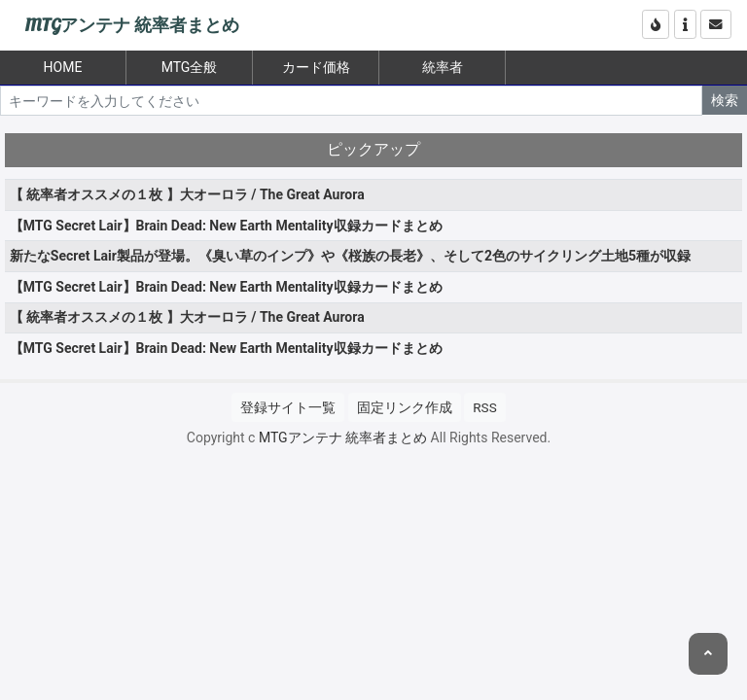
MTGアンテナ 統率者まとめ (132, 26)
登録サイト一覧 (288, 407)
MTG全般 (190, 67)
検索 (725, 100)
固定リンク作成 (405, 407)
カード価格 (316, 67)
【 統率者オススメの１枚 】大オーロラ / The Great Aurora (187, 194)
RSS (484, 407)
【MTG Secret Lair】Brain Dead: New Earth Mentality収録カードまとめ (226, 226)
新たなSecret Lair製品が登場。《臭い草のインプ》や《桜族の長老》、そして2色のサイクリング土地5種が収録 (350, 256)
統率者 (443, 67)
